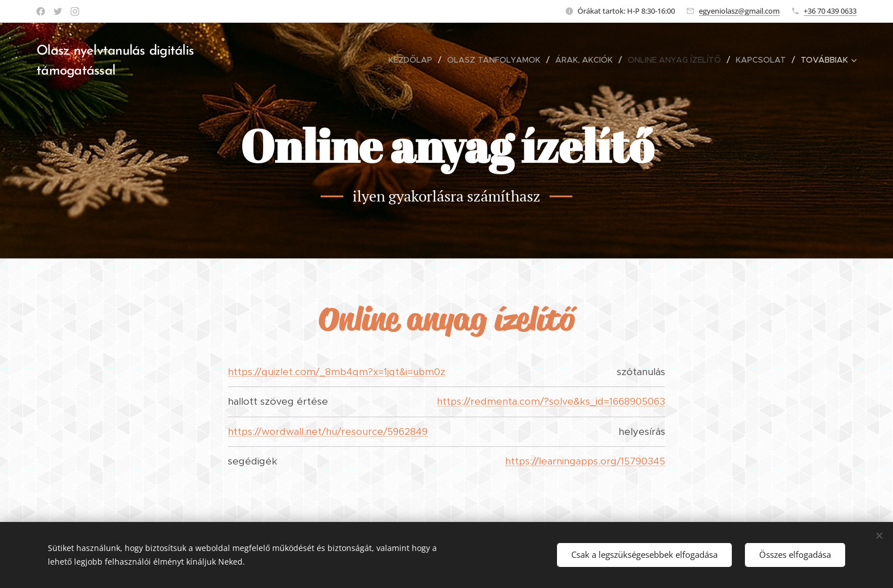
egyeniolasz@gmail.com (739, 11)
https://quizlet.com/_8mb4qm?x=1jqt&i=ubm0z (337, 372)
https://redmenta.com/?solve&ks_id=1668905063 (551, 401)
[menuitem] (388, 60)
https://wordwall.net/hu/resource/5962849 (328, 431)
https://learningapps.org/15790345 (585, 461)
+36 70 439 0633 (830, 11)
